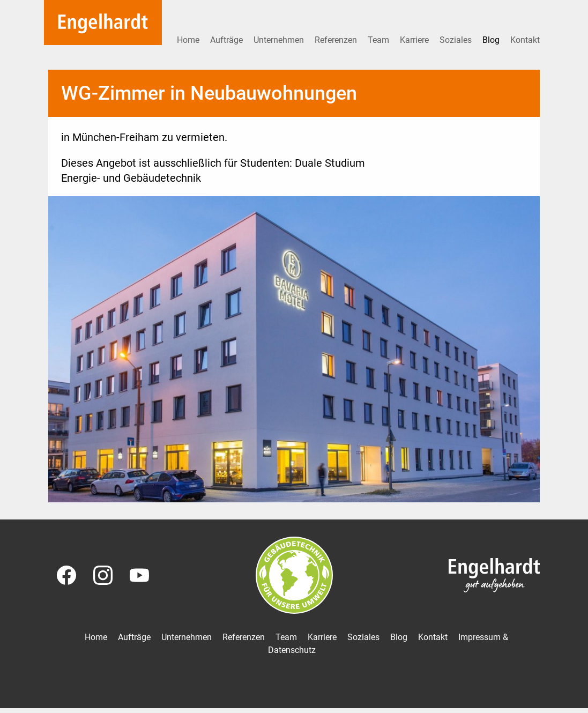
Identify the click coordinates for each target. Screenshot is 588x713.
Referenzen (337, 40)
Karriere (415, 40)
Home (189, 40)
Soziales (457, 40)
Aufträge (228, 40)
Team (379, 40)
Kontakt (525, 40)
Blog (492, 40)
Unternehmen (280, 40)
